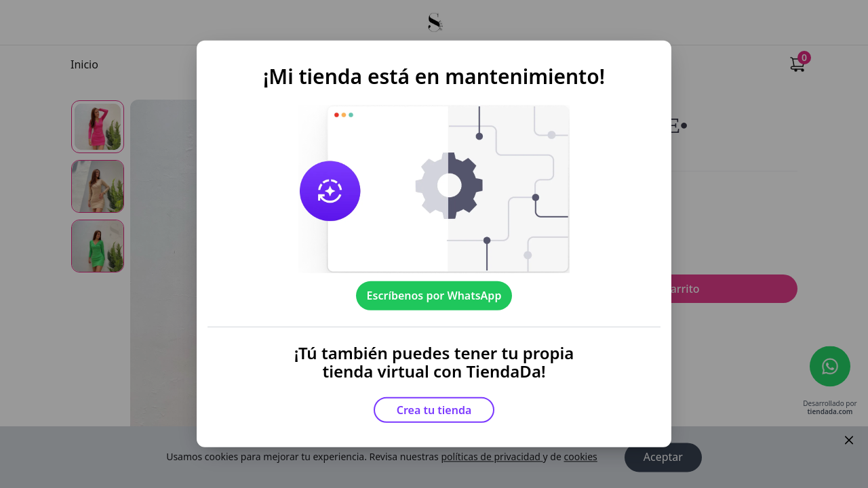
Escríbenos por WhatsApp (434, 296)
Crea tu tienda (434, 410)
